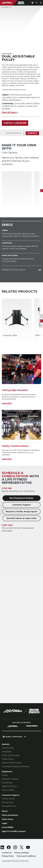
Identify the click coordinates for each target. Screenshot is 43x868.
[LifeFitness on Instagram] (15, 847)
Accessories (7, 783)
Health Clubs (8, 748)
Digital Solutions (9, 786)
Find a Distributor (10, 815)
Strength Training (10, 779)
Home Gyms (7, 759)
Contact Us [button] (7, 853)
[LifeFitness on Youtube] (28, 847)
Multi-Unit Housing (11, 755)
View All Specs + (10, 112)
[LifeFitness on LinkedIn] (2, 847)
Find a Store (7, 819)
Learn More (7, 403)
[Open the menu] (41, 3)
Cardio (5, 775)
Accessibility (8, 827)
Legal (4, 823)
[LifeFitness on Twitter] (22, 847)
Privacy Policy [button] (8, 856)
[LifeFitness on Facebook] (9, 847)
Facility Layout (8, 799)
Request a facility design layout (21, 512)
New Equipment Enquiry (21, 498)
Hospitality (7, 752)
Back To (7, 7)
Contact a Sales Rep (15, 123)
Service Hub (7, 802)
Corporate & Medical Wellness (15, 766)
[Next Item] (42, 191)
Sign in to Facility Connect (14, 831)
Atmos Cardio (8, 790)
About (5, 811)
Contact (32, 133)
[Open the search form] (37, 3)
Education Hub (9, 806)
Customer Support (21, 505)
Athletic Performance (12, 763)
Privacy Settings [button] (22, 853)
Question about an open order (22, 518)
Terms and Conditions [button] (26, 856)
